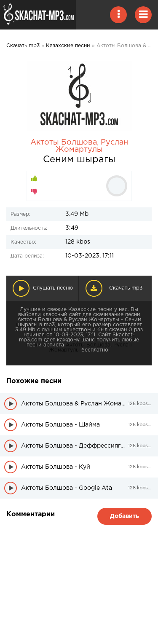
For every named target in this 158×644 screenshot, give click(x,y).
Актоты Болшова (64, 142)
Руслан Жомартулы (92, 146)
